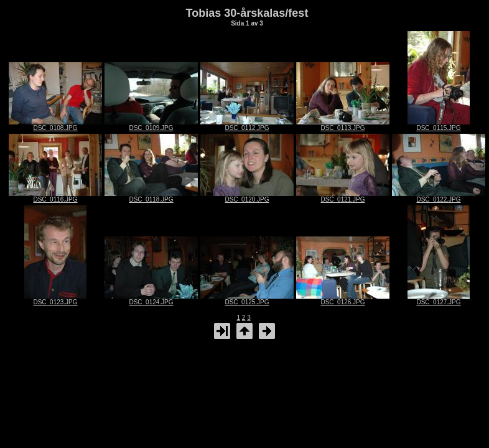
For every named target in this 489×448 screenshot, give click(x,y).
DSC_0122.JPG (439, 197)
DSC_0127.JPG (439, 299)
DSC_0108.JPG (55, 125)
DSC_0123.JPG (55, 299)
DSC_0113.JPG (343, 125)
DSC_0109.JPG (151, 125)
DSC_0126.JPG (343, 299)
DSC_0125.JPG (247, 299)
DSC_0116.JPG (55, 197)
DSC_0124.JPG (151, 299)
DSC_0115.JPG (439, 125)
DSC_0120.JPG (247, 197)
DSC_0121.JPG (343, 197)
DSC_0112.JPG (247, 125)
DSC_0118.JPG (151, 197)
